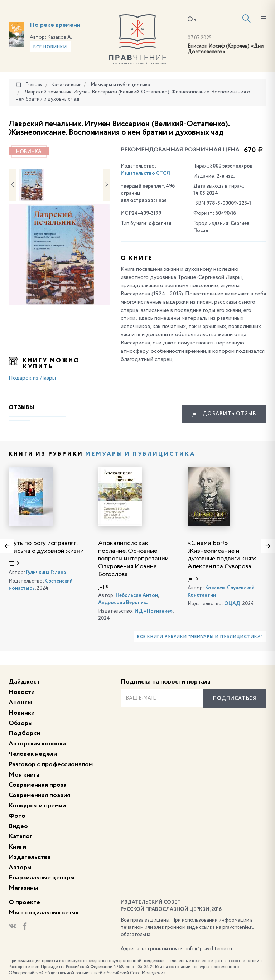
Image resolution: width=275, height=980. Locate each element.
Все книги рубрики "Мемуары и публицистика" (200, 637)
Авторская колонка (37, 744)
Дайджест (24, 682)
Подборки (24, 733)
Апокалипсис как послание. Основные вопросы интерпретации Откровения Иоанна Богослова (133, 559)
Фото (17, 816)
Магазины (23, 888)
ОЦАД (232, 604)
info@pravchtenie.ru (209, 949)
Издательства (30, 857)
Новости (22, 692)
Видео (18, 826)
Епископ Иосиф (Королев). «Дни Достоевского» (226, 49)
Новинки (22, 713)
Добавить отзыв (224, 414)
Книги (17, 847)
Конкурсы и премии (37, 806)
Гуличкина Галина (46, 573)
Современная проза (38, 785)
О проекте (24, 902)
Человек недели (33, 754)
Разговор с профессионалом (51, 764)
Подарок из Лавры (32, 378)
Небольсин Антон (137, 595)
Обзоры (21, 723)
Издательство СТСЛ (145, 173)
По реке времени (55, 25)
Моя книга (24, 775)
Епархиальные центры (42, 878)
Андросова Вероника (123, 603)
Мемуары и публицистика (140, 454)
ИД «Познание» (154, 611)
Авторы (20, 868)
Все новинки (50, 47)
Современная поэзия (39, 795)
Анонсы (20, 703)
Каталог (20, 836)
